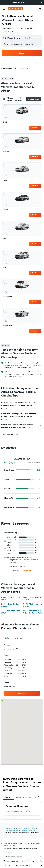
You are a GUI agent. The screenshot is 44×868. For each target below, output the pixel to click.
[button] (41, 3)
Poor (9, 553)
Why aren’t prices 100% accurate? (23, 865)
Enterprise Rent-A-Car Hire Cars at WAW (33, 612)
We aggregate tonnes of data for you (23, 861)
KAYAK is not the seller (23, 857)
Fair (8, 548)
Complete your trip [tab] (24, 797)
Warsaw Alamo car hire (28, 830)
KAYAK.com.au (11, 828)
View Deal (35, 128)
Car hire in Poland (29, 828)
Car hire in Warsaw (12, 830)
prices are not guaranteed (12, 850)
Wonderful (11, 537)
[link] (22, 693)
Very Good (11, 540)
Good (9, 542)
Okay (9, 545)
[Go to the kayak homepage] (15, 9)
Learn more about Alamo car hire (18, 811)
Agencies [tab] (9, 797)
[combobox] (9, 28)
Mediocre (11, 550)
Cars (19, 828)
